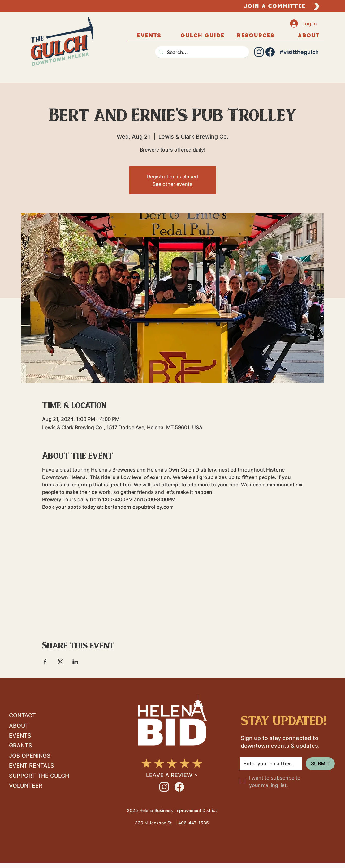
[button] (309, 35)
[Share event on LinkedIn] (75, 662)
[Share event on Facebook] (45, 662)
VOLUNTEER (26, 786)
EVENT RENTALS (32, 765)
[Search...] (201, 52)
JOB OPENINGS (30, 756)
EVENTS (20, 735)
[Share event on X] (60, 662)
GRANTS (21, 745)
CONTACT (22, 715)
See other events (172, 184)
